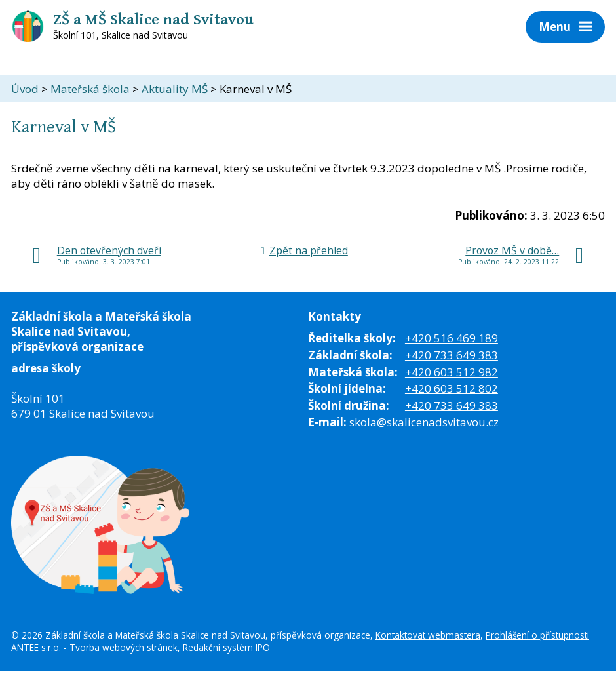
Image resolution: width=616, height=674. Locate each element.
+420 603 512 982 (452, 372)
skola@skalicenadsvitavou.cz (424, 422)
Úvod (25, 89)
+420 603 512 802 (452, 388)
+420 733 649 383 (452, 355)
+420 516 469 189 (452, 338)
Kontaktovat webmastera (428, 635)
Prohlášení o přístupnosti (537, 635)
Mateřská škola (90, 89)
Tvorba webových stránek (124, 647)
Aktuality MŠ (175, 89)
